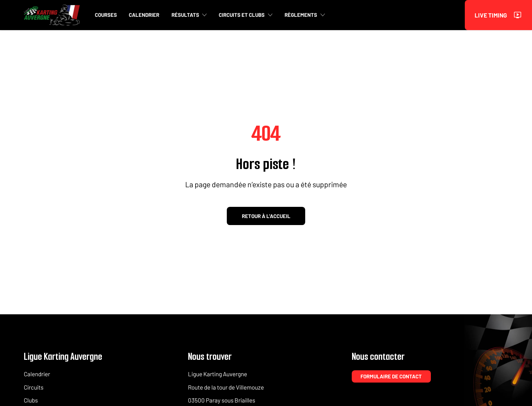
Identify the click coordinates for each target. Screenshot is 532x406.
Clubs (31, 400)
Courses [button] (106, 15)
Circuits (34, 387)
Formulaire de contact (391, 376)
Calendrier (37, 374)
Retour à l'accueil (266, 216)
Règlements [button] (305, 15)
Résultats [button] (189, 15)
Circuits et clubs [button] (246, 15)
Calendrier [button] (144, 15)
